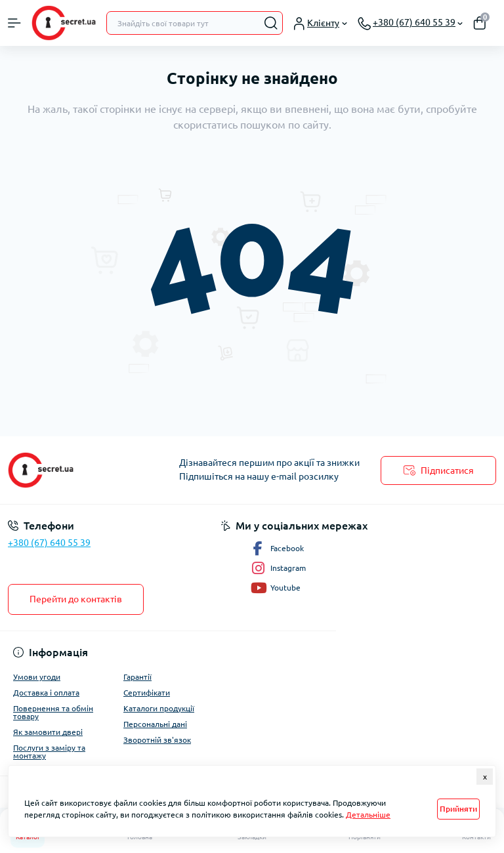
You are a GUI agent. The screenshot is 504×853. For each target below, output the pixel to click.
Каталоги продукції (159, 708)
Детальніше (368, 815)
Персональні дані (155, 724)
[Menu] (14, 23)
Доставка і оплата (46, 693)
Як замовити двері (48, 732)
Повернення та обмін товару (53, 712)
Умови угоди (37, 677)
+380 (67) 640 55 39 (49, 543)
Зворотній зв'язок (157, 740)
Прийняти (458, 809)
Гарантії (137, 677)
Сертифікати (147, 693)
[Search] (271, 23)
